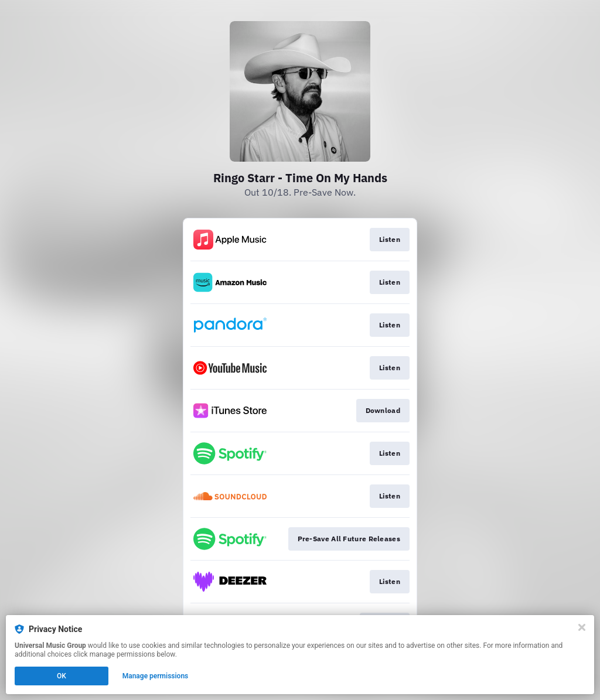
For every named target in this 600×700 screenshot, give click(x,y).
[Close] (582, 627)
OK (62, 676)
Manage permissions (156, 676)
